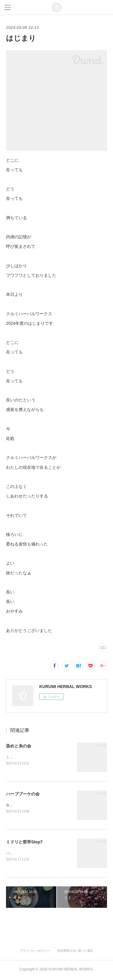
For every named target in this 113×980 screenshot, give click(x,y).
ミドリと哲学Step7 (24, 843)
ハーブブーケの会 (23, 794)
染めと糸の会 (19, 746)
